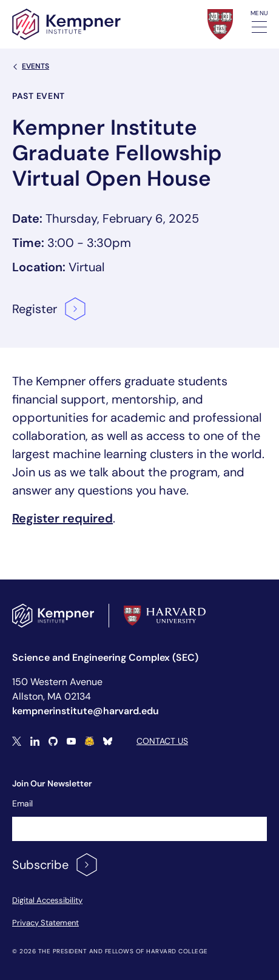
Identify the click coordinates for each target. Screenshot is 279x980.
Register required (62, 518)
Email (22, 803)
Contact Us (162, 741)
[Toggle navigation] (259, 27)
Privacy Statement (45, 923)
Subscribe (55, 865)
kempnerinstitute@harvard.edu (86, 711)
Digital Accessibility (47, 900)
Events (31, 66)
